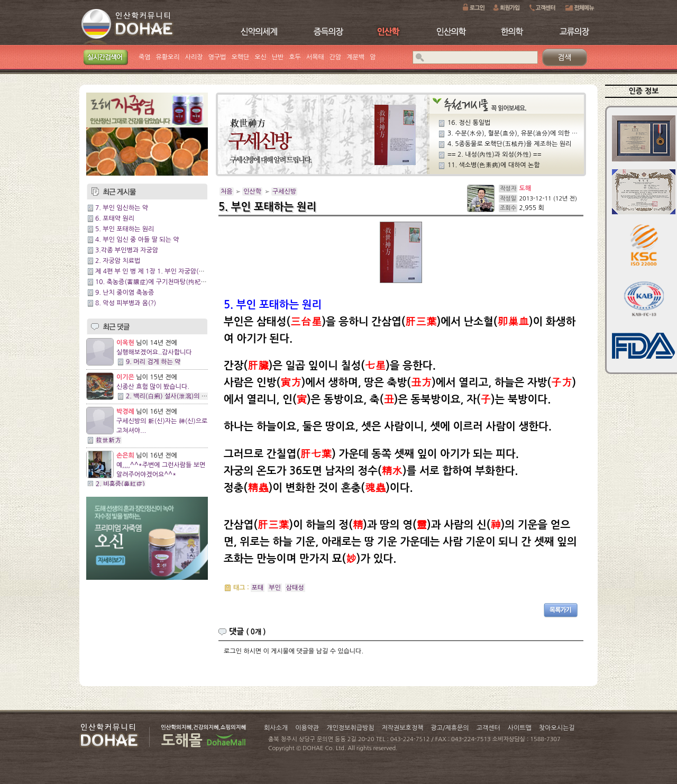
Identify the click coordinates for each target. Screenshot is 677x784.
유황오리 (168, 57)
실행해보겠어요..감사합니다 (154, 352)
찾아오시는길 (557, 728)
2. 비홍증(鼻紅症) (120, 484)
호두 (295, 57)
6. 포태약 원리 (115, 218)
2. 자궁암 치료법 (118, 261)
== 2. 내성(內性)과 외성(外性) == (495, 154)
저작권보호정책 (403, 728)
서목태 (315, 57)
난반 (278, 57)
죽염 (145, 57)
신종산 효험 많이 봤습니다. (153, 387)
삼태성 (295, 588)
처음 (227, 192)
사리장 (194, 57)
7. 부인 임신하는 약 (122, 208)
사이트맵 (520, 728)
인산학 (252, 192)
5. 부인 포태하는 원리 (125, 229)
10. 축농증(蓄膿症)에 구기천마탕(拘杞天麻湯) (159, 282)
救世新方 (108, 440)
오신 (260, 57)
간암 (336, 57)
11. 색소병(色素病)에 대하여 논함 (494, 165)
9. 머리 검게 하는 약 (153, 362)
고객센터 (488, 728)
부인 (275, 588)
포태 (258, 588)
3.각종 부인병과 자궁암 (127, 250)
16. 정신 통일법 (469, 123)
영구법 (217, 57)
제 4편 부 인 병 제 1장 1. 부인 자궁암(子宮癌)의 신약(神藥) (176, 271)
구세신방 (284, 192)
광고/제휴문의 (450, 728)
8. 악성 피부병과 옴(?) (126, 303)
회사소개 (276, 728)
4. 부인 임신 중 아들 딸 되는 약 (137, 240)
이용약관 (307, 728)
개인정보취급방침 (350, 728)
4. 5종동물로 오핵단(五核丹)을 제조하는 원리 (509, 144)
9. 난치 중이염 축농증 (125, 293)
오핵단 (240, 57)
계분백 (355, 57)
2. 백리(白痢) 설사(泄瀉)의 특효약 (173, 396)
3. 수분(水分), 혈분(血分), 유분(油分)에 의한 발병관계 (522, 133)
